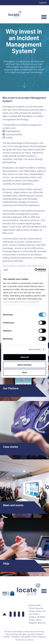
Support (43, 3)
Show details (35, 349)
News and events (13, 505)
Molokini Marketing (26, 640)
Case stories (11, 447)
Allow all (24, 357)
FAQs (6, 564)
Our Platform (11, 389)
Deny (24, 372)
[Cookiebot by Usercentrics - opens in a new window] (35, 270)
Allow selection (24, 365)
